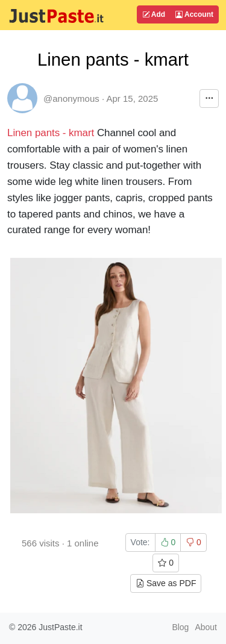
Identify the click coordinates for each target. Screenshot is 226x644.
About (206, 627)
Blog (180, 627)
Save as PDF (166, 583)
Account (194, 14)
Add (154, 14)
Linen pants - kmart (52, 133)
